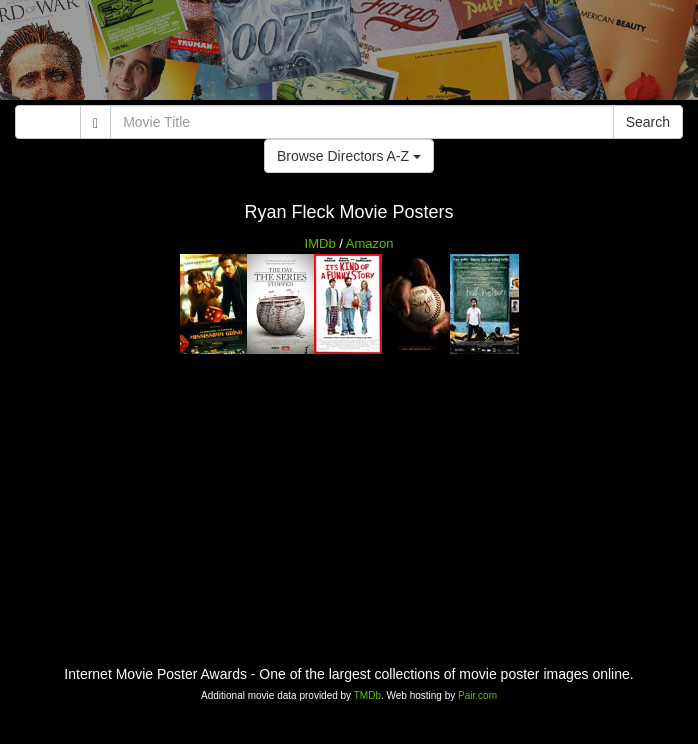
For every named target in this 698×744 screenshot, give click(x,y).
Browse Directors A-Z (349, 156)
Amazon (370, 243)
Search (648, 122)
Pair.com (477, 695)
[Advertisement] (349, 55)
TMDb (367, 695)
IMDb (320, 243)
